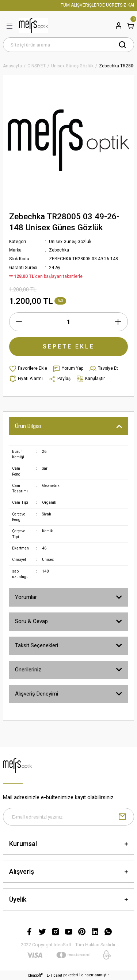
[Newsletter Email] (68, 817)
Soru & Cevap (31, 621)
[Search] (68, 45)
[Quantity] (68, 322)
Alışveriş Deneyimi (37, 694)
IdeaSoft (35, 975)
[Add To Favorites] (28, 369)
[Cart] (130, 26)
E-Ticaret (54, 975)
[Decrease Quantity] (19, 322)
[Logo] (33, 26)
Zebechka (59, 250)
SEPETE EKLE (69, 346)
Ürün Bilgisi (28, 426)
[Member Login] (119, 26)
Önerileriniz (28, 670)
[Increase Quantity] (118, 322)
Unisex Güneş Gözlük (70, 242)
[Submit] (122, 817)
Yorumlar (26, 597)
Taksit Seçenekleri (37, 645)
